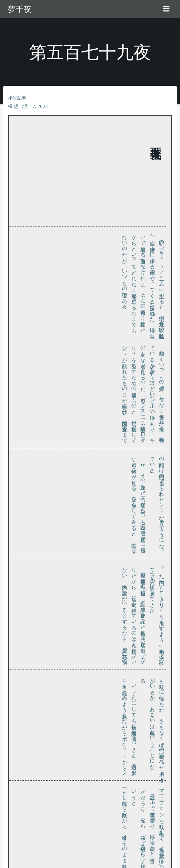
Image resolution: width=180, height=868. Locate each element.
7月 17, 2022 (35, 106)
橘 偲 (13, 106)
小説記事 (17, 98)
